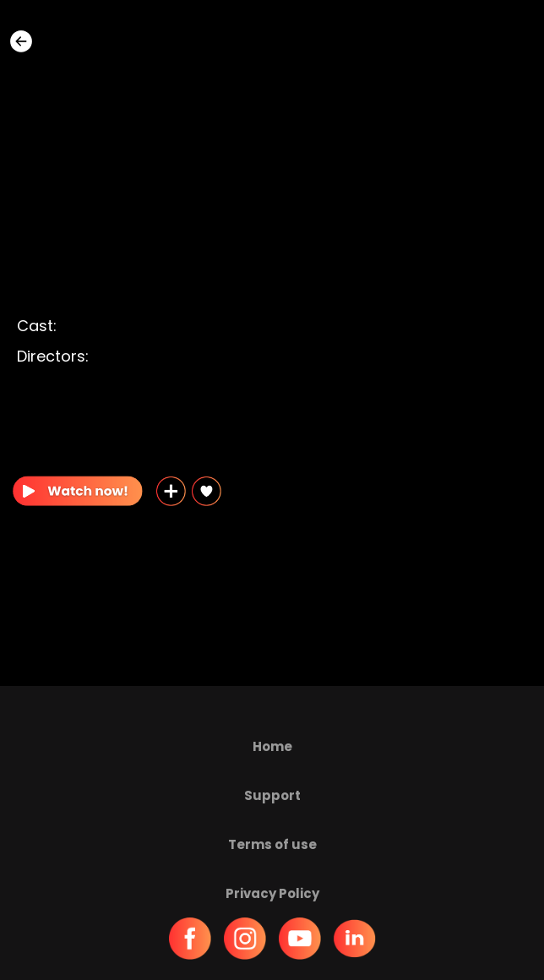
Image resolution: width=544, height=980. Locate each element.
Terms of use (272, 844)
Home (272, 746)
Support (272, 795)
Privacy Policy (272, 893)
